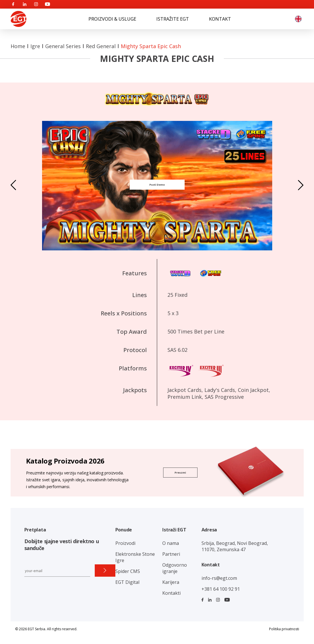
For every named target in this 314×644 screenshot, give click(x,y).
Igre (35, 46)
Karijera (171, 582)
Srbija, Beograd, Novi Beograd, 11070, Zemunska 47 (235, 546)
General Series (63, 46)
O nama (171, 543)
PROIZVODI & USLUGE (112, 19)
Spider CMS (128, 571)
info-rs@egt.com (219, 578)
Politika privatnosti (284, 629)
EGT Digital (127, 582)
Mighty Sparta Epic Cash (151, 46)
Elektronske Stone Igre (135, 557)
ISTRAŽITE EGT (173, 19)
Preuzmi (180, 473)
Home (18, 46)
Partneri (171, 554)
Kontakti (171, 593)
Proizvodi (125, 543)
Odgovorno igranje (175, 568)
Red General (101, 46)
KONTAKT (220, 19)
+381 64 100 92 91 (221, 589)
